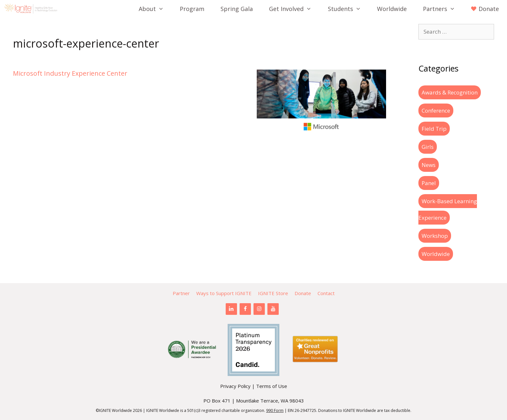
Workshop (435, 236)
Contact (326, 293)
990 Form (275, 410)
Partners (443, 9)
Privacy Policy (235, 386)
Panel (429, 183)
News (429, 165)
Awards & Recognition (450, 92)
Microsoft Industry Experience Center (70, 73)
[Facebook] (245, 309)
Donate (303, 293)
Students (348, 9)
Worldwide (392, 9)
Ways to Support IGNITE (224, 293)
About (155, 9)
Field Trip (434, 129)
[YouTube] (273, 309)
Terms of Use (272, 386)
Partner (181, 293)
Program (192, 9)
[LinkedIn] (231, 309)
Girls (428, 147)
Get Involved (294, 9)
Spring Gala (237, 9)
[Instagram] (259, 309)
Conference (436, 111)
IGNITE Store (273, 293)
